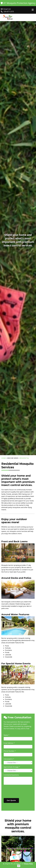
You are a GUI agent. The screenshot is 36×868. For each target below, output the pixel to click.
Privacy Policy (28, 864)
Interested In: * (9, 759)
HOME (4, 458)
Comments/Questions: (11, 775)
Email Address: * (9, 743)
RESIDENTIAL (24, 458)
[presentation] (18, 792)
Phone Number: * (10, 751)
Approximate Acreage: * (12, 767)
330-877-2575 (9, 11)
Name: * (6, 735)
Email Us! (7, 9)
